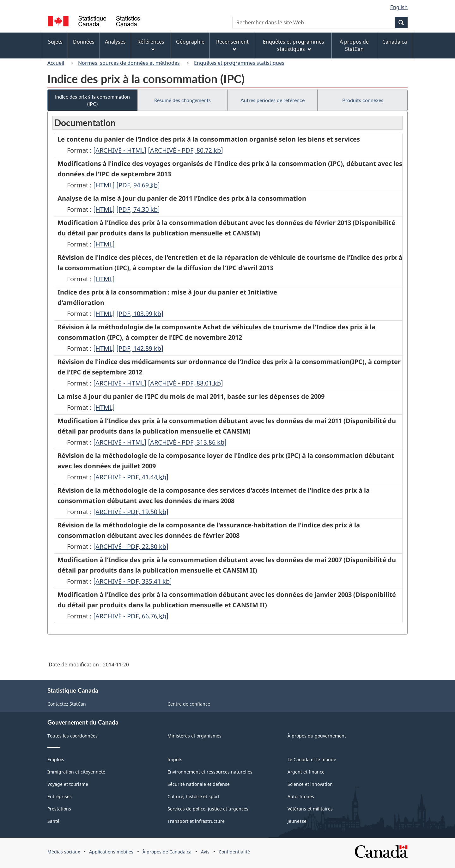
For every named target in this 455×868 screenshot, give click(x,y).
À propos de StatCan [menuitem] (354, 45)
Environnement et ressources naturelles (210, 772)
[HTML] (104, 185)
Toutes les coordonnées (73, 736)
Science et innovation (310, 784)
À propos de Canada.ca (167, 852)
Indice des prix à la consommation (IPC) (92, 100)
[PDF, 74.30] (138, 209)
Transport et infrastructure (196, 821)
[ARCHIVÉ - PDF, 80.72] (185, 150)
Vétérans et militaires (310, 809)
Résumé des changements (182, 100)
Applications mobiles (111, 852)
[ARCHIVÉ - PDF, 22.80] (131, 546)
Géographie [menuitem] (190, 42)
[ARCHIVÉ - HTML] (120, 150)
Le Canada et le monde (312, 759)
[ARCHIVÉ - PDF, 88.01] (185, 383)
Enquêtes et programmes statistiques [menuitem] (294, 45)
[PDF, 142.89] (140, 348)
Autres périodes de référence (273, 100)
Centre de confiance (189, 704)
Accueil (56, 63)
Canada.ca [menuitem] (395, 42)
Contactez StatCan (67, 704)
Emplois (56, 759)
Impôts (175, 759)
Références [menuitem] (151, 45)
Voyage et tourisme (68, 784)
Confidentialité (234, 852)
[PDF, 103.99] (140, 314)
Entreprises (60, 796)
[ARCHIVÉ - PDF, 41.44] (131, 477)
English (399, 7)
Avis (205, 852)
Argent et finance (306, 772)
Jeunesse (297, 821)
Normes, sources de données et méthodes (129, 63)
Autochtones (301, 796)
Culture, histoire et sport (194, 796)
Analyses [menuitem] (115, 42)
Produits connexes (363, 100)
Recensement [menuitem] (232, 45)
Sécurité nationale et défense (199, 784)
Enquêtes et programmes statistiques (239, 63)
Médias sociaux (64, 852)
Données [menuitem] (84, 42)
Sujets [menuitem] (55, 42)
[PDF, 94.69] (138, 185)
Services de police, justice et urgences (208, 809)
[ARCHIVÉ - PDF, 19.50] (131, 512)
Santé (53, 821)
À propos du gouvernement (317, 736)
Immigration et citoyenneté (76, 772)
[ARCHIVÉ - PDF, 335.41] (133, 581)
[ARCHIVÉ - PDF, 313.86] (187, 442)
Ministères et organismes (194, 736)
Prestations (59, 809)
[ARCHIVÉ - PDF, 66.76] (131, 616)
